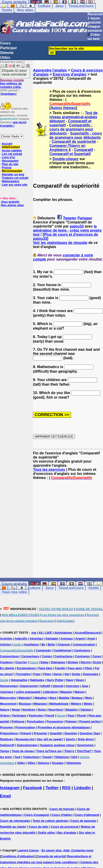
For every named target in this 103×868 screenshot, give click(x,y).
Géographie (19, 680)
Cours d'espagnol (36, 815)
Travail (47, 757)
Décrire (86, 662)
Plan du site (10, 164)
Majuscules (8, 698)
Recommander (12, 171)
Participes (19, 716)
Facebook (33, 788)
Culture (44, 6)
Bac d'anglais (67, 833)
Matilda (64, 698)
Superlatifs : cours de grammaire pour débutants (76, 135)
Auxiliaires (31, 644)
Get (67, 674)
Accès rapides (12, 150)
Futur (37, 674)
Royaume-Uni (25, 739)
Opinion (86, 710)
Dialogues (58, 662)
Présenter (40, 733)
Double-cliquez (65, 159)
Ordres (5, 716)
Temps (5, 751)
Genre (58, 674)
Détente (7, 53)
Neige (16, 710)
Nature (5, 710)
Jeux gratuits (10, 202)
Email (5, 796)
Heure (80, 680)
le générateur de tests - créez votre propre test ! (67, 230)
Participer (9, 48)
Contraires (82, 656)
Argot (91, 639)
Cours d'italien (62, 815)
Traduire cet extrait (15, 178)
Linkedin (82, 788)
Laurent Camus (28, 850)
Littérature (50, 692)
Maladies (41, 698)
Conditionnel (62, 650)
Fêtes (47, 674)
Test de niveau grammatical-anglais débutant (73, 117)
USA (74, 757)
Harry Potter (55, 680)
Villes (31, 763)
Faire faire (45, 668)
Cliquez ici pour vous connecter (14, 72)
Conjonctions (9, 656)
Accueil (7, 144)
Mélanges (40, 704)
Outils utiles (46, 833)
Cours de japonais (83, 821)
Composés (43, 650)
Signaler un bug (13, 174)
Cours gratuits (14, 584)
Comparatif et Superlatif (70, 154)
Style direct (86, 739)
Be (43, 644)
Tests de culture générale (50, 821)
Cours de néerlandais (15, 821)
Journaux (7, 692)
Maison (79, 692)
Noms (42, 710)
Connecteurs (30, 656)
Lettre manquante (28, 692)
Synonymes (85, 745)
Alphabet (52, 639)
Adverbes (36, 639)
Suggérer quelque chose (57, 745)
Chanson (64, 644)
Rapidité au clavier (13, 827)
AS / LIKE (45, 633)
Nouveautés (10, 161)
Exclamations (26, 668)
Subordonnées (27, 745)
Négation (72, 710)
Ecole (97, 662)
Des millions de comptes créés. (12, 83)
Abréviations (63, 633)
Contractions (63, 656)
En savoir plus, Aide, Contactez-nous (67, 850)
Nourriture (56, 710)
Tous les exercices (49, 470)
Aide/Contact (11, 147)
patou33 (77, 226)
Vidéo (21, 763)
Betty (51, 644)
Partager (85, 218)
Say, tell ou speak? (50, 739)
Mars (53, 698)
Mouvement (8, 704)
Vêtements (73, 763)
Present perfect (90, 721)
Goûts (76, 674)
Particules (36, 716)
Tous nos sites (14, 592)
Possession (55, 721)
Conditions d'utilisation (17, 856)
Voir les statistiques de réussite (60, 243)
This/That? (84, 751)
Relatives (6, 739)
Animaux (67, 639)
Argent (80, 639)
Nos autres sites (12, 205)
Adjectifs (21, 639)
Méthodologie (59, 704)
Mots (89, 698)
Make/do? (25, 698)
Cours (5, 43)
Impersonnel (29, 686)
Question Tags (90, 733)
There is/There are (49, 751)
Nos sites (25, 10)
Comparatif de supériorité (74, 142)
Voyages (58, 763)
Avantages (8, 94)
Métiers (76, 704)
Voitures (43, 763)
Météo (88, 704)
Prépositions (9, 733)
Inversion (73, 686)
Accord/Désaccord (88, 633)
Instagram (10, 788)
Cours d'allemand (87, 815)
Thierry (69, 751)
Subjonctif (7, 745)
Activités (6, 639)
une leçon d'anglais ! (13, 124)
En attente (7, 668)
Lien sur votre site (15, 185)
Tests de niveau (23, 751)
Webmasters (11, 181)
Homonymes (9, 686)
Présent (26, 733)
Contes (47, 656)
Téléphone (62, 757)
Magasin (66, 692)
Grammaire (91, 674)
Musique (25, 704)
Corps (97, 656)
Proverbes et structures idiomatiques (64, 727)
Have (70, 680)
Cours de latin (39, 827)
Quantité (56, 733)
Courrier (21, 662)
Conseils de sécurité (51, 856)
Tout (17, 757)
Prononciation (25, 727)
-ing (33, 633)
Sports (71, 739)
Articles (5, 644)
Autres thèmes (63, 108)
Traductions (31, 757)
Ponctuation (36, 721)
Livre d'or (9, 157)
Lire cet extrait (12, 154)
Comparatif (83, 150)
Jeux (59, 6)
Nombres (29, 710)
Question (71, 733)
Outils (7, 10)
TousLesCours (81, 6)
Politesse (18, 721)
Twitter (52, 788)
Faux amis (75, 668)
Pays (71, 716)
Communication (84, 644)
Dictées (73, 662)
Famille (60, 668)
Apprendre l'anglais (50, 70)
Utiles (5, 58)
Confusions (82, 650)
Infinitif (45, 686)
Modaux (77, 698)
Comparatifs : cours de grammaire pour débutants (71, 129)
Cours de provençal (64, 827)
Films (88, 668)
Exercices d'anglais (70, 74)
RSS (66, 788)
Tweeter (70, 218)
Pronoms (6, 727)
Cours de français (62, 809)
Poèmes (71, 721)
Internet (58, 686)
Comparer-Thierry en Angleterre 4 (67, 148)
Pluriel (81, 716)
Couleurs (6, 662)
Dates (44, 662)
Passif (50, 716)
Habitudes (37, 680)
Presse (7, 168)
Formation (24, 674)
